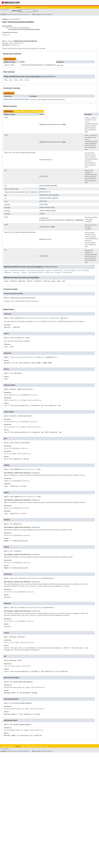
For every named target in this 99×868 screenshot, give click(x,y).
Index (41, 7)
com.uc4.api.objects (14, 19)
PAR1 (11, 80)
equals (48, 271)
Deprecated (34, 7)
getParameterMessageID (48, 195)
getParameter (58, 271)
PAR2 (16, 80)
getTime (42, 202)
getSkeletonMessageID (48, 198)
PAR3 (21, 80)
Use (23, 7)
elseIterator (44, 160)
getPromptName (70, 271)
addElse (42, 124)
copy (6, 271)
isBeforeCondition (47, 211)
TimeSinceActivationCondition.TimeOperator (38, 65)
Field (15, 14)
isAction (43, 205)
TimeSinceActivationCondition (15, 99)
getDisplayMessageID (47, 186)
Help (46, 7)
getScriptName (83, 271)
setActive (49, 273)
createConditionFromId (35, 271)
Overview (4, 7)
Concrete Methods (36, 111)
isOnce (24, 273)
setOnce (57, 273)
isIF (41, 214)
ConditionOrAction (16, 43)
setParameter (67, 273)
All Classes (5, 10)
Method (27, 14)
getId (41, 189)
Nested (10, 14)
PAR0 (6, 80)
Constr (20, 14)
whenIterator (44, 240)
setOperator (44, 219)
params (27, 80)
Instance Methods (21, 111)
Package (11, 7)
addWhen (42, 142)
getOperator (44, 192)
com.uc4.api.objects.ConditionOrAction (17, 28)
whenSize (43, 257)
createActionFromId (17, 271)
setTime (42, 227)
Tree (27, 7)
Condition (6, 35)
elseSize (43, 176)
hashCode (7, 273)
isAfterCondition (46, 208)
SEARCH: (15, 11)
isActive (16, 273)
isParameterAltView (36, 273)
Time (6, 202)
